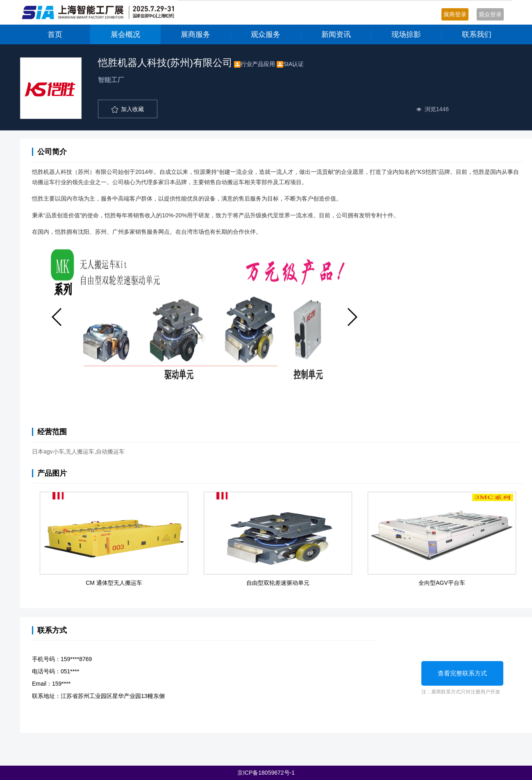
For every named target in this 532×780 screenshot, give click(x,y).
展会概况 (125, 34)
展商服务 (196, 34)
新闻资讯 (336, 34)
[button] (57, 317)
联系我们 (477, 34)
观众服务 (266, 34)
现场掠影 (406, 34)
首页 (55, 34)
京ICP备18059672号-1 (266, 773)
